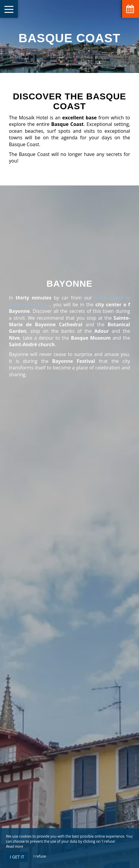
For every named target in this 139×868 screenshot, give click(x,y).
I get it (17, 857)
